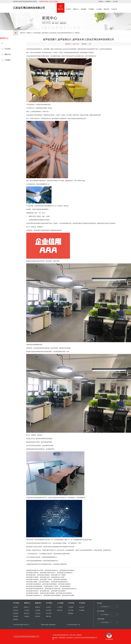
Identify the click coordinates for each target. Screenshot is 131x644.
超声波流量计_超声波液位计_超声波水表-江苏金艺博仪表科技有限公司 (53, 33)
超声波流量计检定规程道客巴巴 (59, 582)
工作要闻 (71, 607)
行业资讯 (8, 49)
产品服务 (91, 6)
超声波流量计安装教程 (32, 593)
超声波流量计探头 (45, 591)
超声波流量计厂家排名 (46, 579)
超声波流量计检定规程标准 (34, 584)
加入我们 (49, 610)
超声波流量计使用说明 (32, 579)
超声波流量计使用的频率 (60, 579)
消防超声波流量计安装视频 (47, 593)
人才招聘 (60, 607)
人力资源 (99, 6)
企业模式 (27, 616)
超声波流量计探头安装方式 (69, 589)
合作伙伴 (38, 613)
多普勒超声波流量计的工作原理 (35, 570)
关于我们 (68, 6)
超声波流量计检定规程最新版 (34, 586)
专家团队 (16, 616)
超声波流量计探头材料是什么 (34, 595)
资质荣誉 (16, 613)
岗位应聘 (60, 610)
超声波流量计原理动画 (32, 573)
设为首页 (115, 1)
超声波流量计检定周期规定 (50, 584)
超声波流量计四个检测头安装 (53, 589)
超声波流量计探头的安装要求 (64, 593)
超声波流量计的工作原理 (58, 577)
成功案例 (84, 6)
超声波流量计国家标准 (64, 584)
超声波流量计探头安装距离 (67, 570)
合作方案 (49, 613)
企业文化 (114, 6)
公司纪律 (71, 610)
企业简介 (16, 607)
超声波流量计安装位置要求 (58, 591)
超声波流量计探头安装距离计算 (35, 589)
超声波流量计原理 (45, 577)
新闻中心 (76, 6)
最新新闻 (8, 43)
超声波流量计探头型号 (32, 591)
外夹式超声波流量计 (44, 582)
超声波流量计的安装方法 (51, 570)
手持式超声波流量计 (65, 586)
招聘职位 (38, 607)
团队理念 (49, 616)
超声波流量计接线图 (32, 582)
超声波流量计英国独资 (43, 575)
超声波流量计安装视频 (68, 595)
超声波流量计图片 (31, 575)
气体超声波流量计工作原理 (51, 586)
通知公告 (8, 54)
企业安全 (82, 607)
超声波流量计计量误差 (32, 577)
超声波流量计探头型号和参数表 (52, 595)
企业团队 (38, 610)
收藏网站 (108, 1)
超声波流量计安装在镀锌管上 (65, 573)
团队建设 (71, 613)
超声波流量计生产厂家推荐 (58, 575)
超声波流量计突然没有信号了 (48, 573)
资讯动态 (106, 6)
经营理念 (38, 616)
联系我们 (101, 1)
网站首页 (61, 6)
